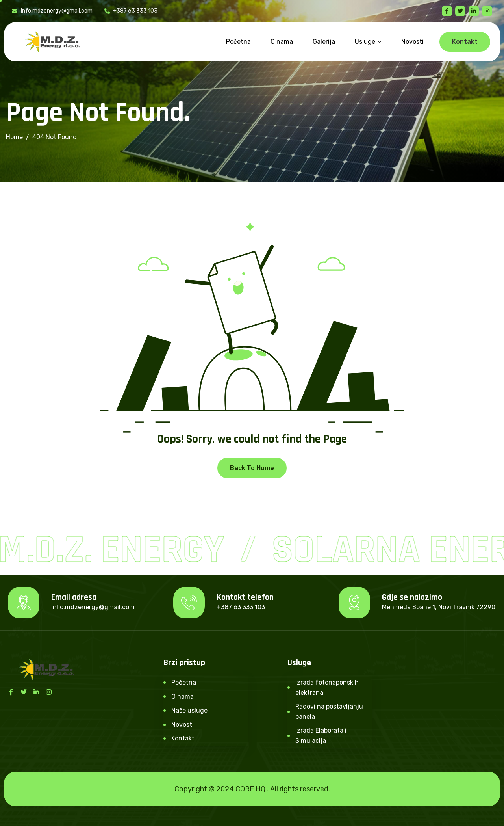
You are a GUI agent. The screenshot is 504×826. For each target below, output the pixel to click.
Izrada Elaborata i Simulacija (321, 736)
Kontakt (183, 738)
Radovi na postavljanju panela (329, 712)
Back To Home (252, 468)
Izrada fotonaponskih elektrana (327, 687)
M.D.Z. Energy (114, 550)
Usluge (368, 42)
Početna (238, 42)
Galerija (324, 42)
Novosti (412, 42)
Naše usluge (189, 710)
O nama (282, 42)
